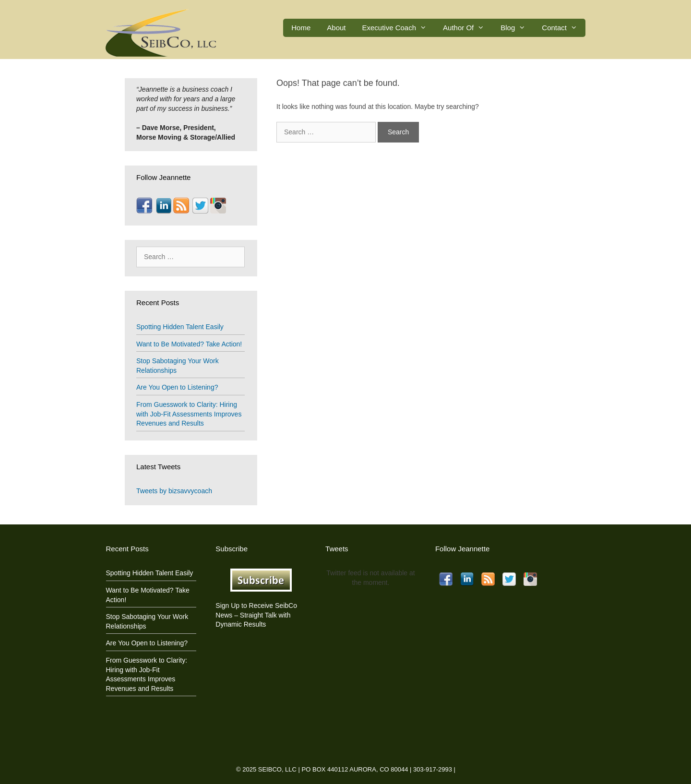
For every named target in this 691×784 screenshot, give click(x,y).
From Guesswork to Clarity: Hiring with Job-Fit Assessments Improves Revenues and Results (189, 414)
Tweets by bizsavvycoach (174, 491)
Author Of (468, 28)
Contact (564, 28)
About (336, 28)
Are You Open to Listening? (177, 387)
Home (301, 28)
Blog (517, 28)
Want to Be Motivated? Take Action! (189, 344)
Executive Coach (399, 28)
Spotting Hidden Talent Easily (180, 327)
